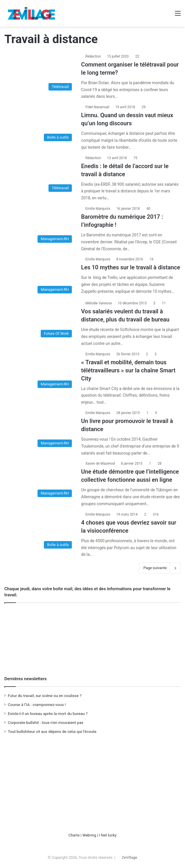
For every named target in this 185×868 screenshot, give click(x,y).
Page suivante (160, 568)
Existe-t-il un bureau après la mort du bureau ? (48, 713)
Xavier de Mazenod (100, 464)
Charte (74, 835)
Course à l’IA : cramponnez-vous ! (37, 705)
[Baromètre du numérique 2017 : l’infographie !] (40, 226)
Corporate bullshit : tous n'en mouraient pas (46, 722)
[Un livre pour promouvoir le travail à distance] (40, 430)
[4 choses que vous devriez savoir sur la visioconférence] (40, 532)
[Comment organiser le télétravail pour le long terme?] (40, 73)
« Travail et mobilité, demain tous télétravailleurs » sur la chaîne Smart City (128, 370)
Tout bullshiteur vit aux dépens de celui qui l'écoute (52, 731)
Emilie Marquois (98, 209)
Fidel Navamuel (97, 107)
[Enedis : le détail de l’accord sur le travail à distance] (40, 175)
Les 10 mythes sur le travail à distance (131, 267)
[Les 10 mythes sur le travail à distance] (40, 276)
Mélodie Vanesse (99, 303)
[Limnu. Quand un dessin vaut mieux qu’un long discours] (40, 124)
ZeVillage (130, 857)
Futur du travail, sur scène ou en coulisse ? (45, 696)
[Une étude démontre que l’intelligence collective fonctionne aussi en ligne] (40, 480)
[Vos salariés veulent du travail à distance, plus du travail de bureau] (40, 320)
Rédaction (93, 56)
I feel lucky (108, 835)
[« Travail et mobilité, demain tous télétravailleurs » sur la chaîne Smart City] (40, 371)
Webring (89, 835)
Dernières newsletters (26, 679)
